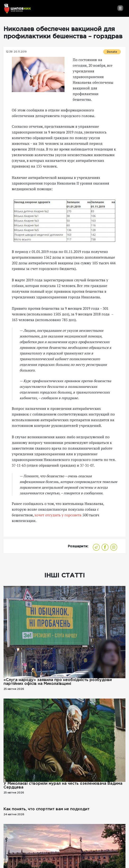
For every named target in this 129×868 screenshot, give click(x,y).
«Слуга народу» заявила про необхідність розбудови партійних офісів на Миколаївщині (58, 682)
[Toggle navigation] (120, 8)
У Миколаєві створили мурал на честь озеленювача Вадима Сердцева (63, 786)
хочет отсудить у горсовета (58, 515)
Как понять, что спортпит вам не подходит (47, 809)
